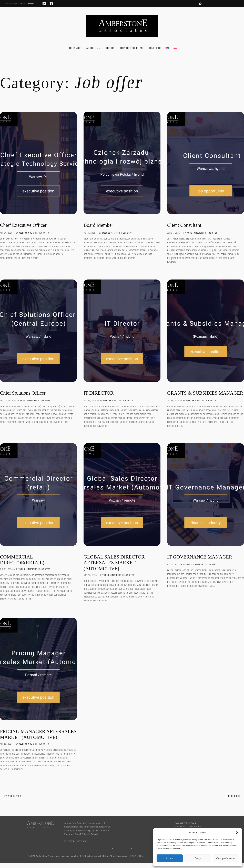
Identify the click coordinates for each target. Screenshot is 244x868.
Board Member (98, 225)
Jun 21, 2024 (6, 569)
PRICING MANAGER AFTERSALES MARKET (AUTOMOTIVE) (38, 734)
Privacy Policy (136, 856)
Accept (170, 858)
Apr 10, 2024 (6, 744)
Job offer (45, 233)
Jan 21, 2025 (174, 233)
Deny (198, 858)
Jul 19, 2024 (173, 401)
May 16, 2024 (90, 575)
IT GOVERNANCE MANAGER (200, 557)
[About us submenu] (100, 48)
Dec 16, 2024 (6, 401)
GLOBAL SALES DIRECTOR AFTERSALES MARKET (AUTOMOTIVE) (114, 563)
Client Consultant (184, 225)
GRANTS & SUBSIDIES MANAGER (205, 393)
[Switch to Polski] (175, 48)
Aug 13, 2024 (90, 401)
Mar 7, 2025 (89, 233)
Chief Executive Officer (23, 225)
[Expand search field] (200, 4)
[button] (237, 833)
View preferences (226, 858)
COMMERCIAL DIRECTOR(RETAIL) (22, 560)
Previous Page (11, 796)
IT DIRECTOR (99, 393)
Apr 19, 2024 (174, 565)
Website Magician (28, 233)
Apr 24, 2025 (6, 233)
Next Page (236, 796)
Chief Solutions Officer (23, 393)
